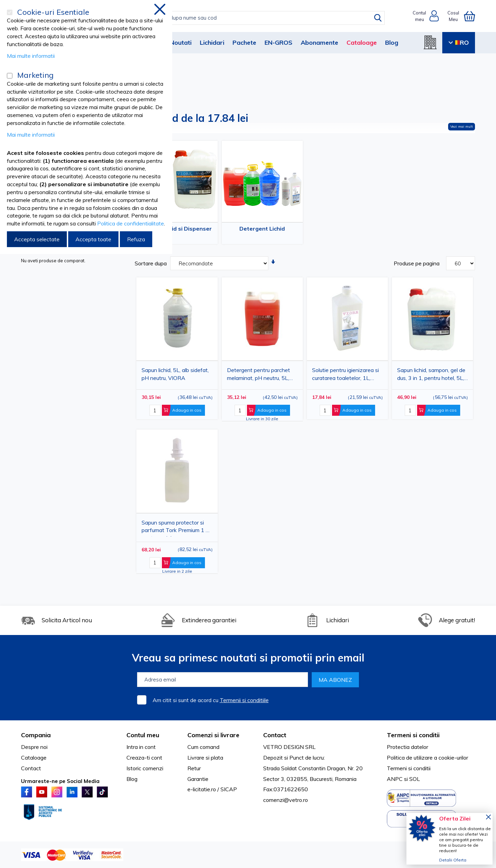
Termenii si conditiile (244, 700)
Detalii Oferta (453, 860)
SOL (415, 779)
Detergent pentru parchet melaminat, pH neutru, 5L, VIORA (259, 375)
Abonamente (319, 43)
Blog (392, 43)
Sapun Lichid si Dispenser (177, 229)
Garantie (198, 779)
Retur (194, 768)
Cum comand (203, 747)
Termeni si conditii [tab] (413, 735)
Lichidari (212, 43)
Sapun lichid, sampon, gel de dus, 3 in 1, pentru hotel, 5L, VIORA (431, 375)
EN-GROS (278, 43)
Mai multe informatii (31, 56)
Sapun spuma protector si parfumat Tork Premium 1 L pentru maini (175, 528)
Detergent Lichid (262, 229)
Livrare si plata (205, 758)
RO (459, 43)
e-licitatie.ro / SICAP (212, 789)
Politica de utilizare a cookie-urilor (427, 758)
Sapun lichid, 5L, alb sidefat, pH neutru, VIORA (175, 374)
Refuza (136, 239)
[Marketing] (10, 76)
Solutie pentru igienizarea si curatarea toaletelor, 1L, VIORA (345, 375)
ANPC (395, 779)
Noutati (181, 43)
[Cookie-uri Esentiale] (10, 12)
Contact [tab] (275, 735)
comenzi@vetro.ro (286, 800)
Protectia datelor (407, 747)
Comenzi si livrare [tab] (213, 735)
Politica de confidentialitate (131, 223)
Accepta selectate (37, 239)
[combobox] (255, 18)
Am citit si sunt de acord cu (211, 700)
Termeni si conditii (409, 768)
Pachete (244, 43)
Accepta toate (93, 239)
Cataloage (362, 43)
